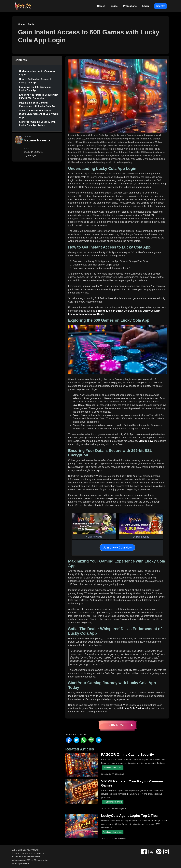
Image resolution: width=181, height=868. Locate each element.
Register (160, 6)
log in (98, 505)
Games (101, 6)
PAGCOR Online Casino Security (127, 754)
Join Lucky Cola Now (117, 548)
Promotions (130, 6)
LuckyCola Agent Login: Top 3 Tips (129, 816)
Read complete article (112, 768)
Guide (114, 6)
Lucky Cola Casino (133, 708)
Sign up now (146, 441)
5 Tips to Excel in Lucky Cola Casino (117, 311)
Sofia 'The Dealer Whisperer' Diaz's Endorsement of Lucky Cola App (39, 114)
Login (146, 6)
